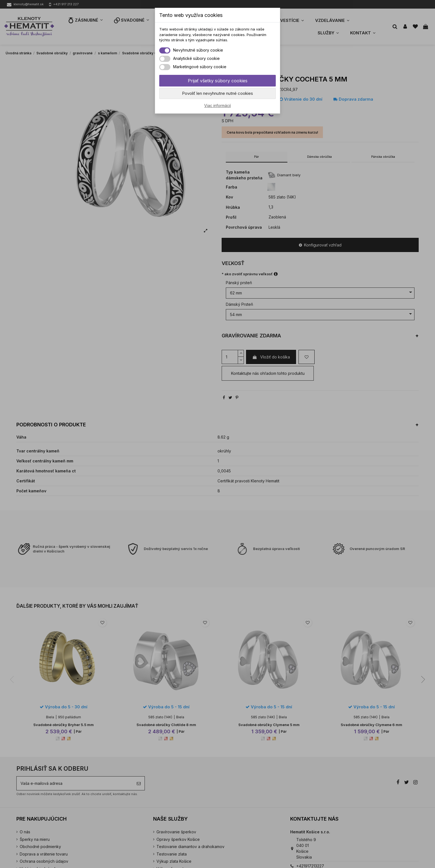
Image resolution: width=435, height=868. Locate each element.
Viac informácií (217, 105)
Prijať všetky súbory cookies (218, 81)
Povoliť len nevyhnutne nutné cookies (217, 93)
